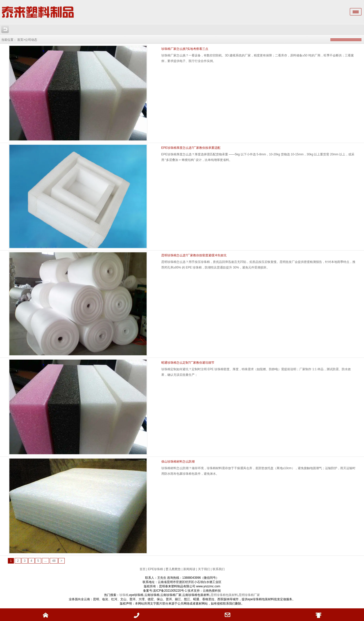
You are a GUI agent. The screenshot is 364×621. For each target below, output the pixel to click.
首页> (21, 40)
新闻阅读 (189, 569)
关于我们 (204, 569)
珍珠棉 (124, 595)
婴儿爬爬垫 (173, 569)
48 (54, 561)
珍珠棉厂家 (252, 595)
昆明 (242, 595)
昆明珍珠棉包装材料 (224, 595)
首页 (143, 569)
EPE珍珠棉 (155, 569)
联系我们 (219, 569)
